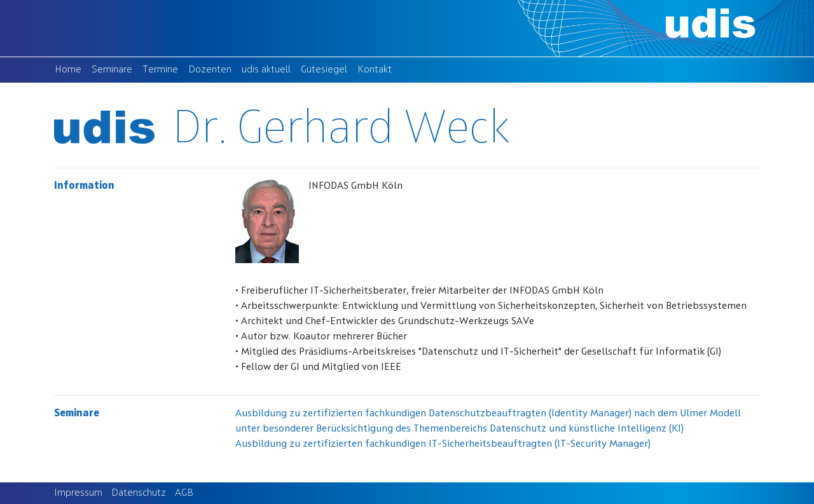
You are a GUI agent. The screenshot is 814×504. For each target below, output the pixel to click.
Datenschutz (139, 493)
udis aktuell (269, 68)
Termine (163, 68)
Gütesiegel (327, 68)
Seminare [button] (112, 70)
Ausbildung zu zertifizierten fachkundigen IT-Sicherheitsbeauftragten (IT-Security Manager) (443, 444)
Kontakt (377, 68)
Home (71, 68)
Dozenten (212, 68)
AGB (184, 493)
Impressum (78, 493)
